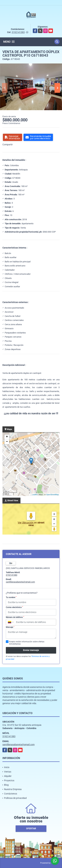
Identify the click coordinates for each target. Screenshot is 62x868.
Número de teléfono (15, 617)
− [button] (7, 442)
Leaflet (35, 495)
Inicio (7, 767)
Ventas (8, 772)
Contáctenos (11, 794)
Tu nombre (11, 597)
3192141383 (18, 32)
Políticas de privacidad (15, 798)
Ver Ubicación (26, 523)
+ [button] (7, 437)
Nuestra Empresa (13, 789)
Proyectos (9, 780)
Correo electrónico (14, 607)
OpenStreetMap (52, 495)
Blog (6, 785)
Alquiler (8, 776)
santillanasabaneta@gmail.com (20, 582)
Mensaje (10, 627)
